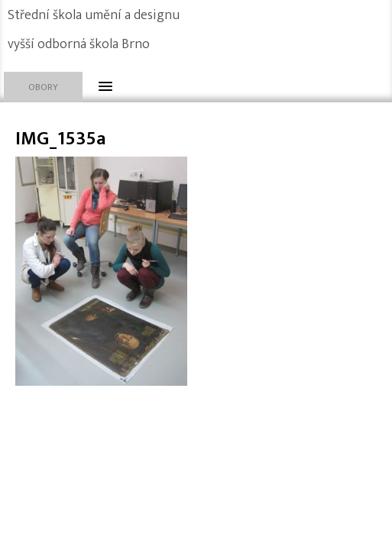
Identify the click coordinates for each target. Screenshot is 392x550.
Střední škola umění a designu (94, 15)
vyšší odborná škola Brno (79, 44)
